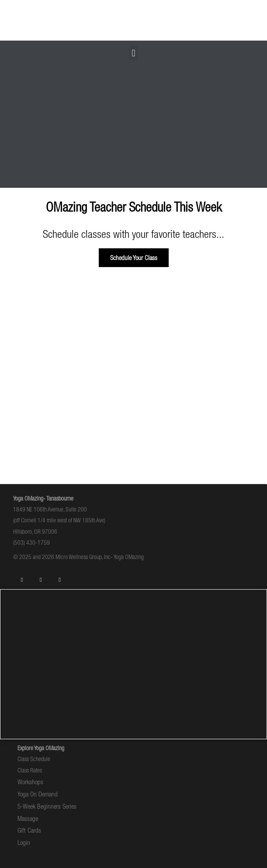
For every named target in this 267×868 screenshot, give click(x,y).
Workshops (30, 782)
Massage (28, 818)
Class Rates (30, 770)
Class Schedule (34, 759)
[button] (133, 53)
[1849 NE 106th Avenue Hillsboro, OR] (133, 664)
